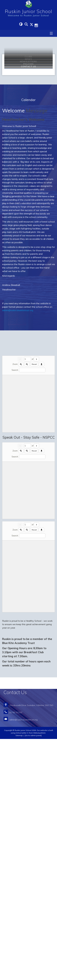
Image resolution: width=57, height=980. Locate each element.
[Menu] (51, 33)
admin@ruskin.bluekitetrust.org (18, 551)
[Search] (32, 611)
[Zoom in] (21, 605)
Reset (34, 605)
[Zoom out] (27, 605)
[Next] (36, 600)
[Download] (41, 605)
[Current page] (27, 600)
